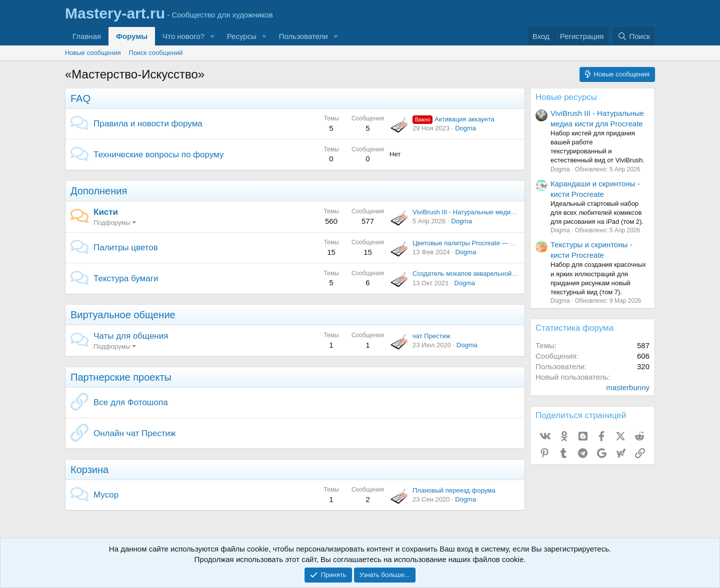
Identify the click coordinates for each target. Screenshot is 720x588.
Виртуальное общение (123, 315)
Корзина (89, 470)
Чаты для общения (131, 336)
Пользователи (303, 36)
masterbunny (628, 387)
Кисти (106, 212)
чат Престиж (431, 336)
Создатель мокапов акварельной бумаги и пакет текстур (497, 274)
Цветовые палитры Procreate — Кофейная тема (485, 243)
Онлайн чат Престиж (134, 433)
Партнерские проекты (121, 377)
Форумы (132, 36)
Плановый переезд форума (454, 490)
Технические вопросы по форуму (158, 155)
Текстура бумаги (126, 279)
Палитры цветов (126, 248)
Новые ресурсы (566, 97)
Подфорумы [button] (112, 223)
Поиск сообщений (156, 53)
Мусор (106, 495)
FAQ (80, 98)
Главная (87, 36)
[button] (212, 36)
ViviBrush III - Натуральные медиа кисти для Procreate (494, 212)
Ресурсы (242, 36)
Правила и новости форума (148, 124)
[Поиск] (634, 36)
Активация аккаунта (453, 119)
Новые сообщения (93, 53)
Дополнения (99, 191)
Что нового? (183, 36)
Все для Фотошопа (131, 402)
